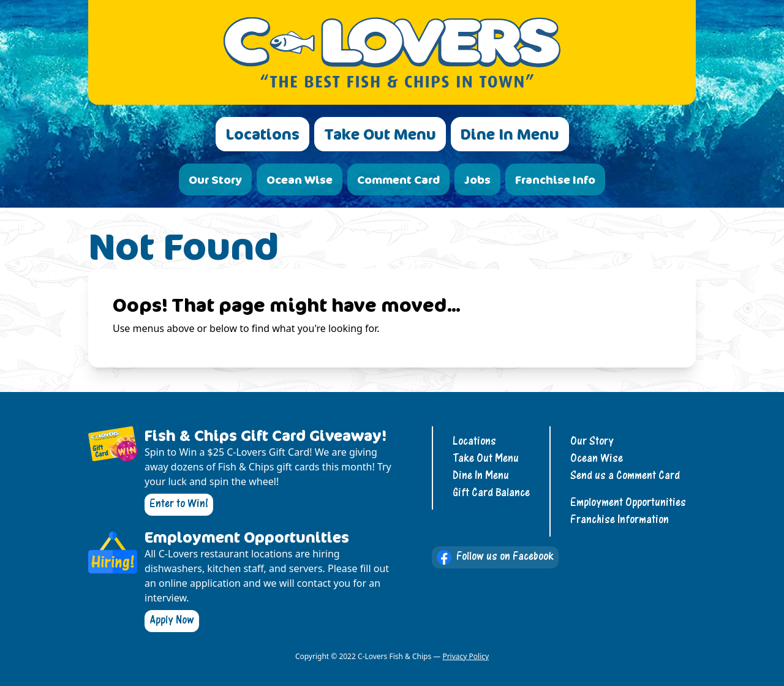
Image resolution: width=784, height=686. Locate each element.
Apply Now (172, 621)
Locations (262, 134)
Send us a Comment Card (625, 476)
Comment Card (398, 179)
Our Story (215, 179)
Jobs (477, 179)
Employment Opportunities (628, 503)
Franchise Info (555, 179)
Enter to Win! (179, 504)
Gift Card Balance (491, 493)
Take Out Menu (380, 134)
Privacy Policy (466, 656)
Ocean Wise (300, 179)
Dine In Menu (510, 134)
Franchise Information (620, 520)
